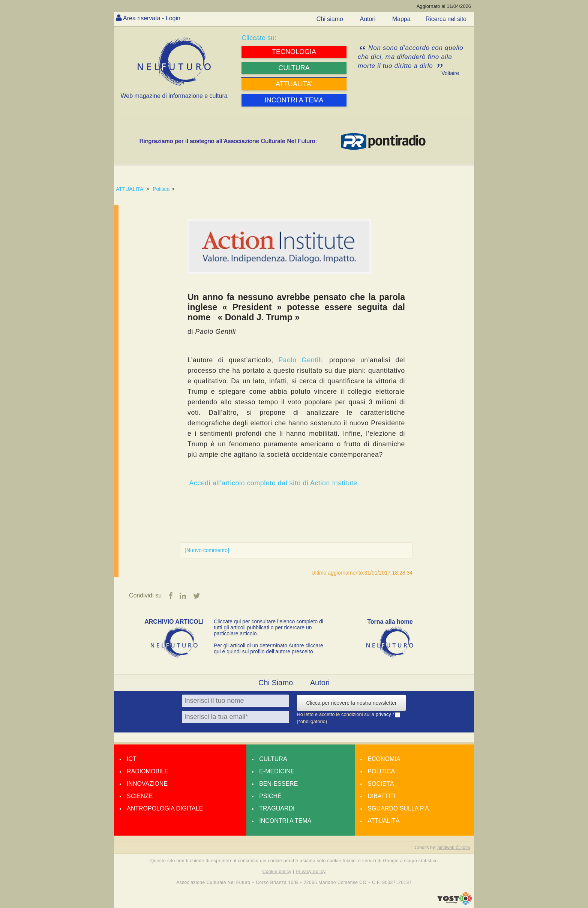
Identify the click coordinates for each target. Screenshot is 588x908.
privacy (384, 714)
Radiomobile (148, 771)
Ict (132, 759)
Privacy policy (310, 872)
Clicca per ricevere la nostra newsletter (351, 703)
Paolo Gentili (300, 360)
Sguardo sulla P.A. (399, 808)
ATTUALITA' (130, 189)
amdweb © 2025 (454, 848)
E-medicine (277, 771)
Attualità (383, 821)
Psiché (270, 796)
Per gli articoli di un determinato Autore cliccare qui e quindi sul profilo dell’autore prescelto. (268, 648)
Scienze (140, 796)
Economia (384, 759)
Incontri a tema (285, 821)
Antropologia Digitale (165, 808)
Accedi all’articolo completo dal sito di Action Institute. (274, 483)
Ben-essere (278, 784)
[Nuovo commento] (207, 550)
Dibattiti (381, 796)
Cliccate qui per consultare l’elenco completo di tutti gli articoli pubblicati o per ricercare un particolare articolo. (268, 627)
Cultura (273, 759)
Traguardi (277, 808)
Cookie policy (277, 872)
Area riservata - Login (152, 18)
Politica (161, 189)
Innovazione (147, 784)
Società (381, 784)
